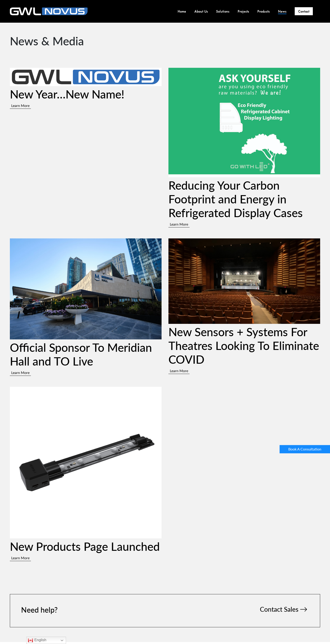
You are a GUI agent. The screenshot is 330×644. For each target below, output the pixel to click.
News (282, 11)
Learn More (20, 105)
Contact (304, 11)
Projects (243, 11)
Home (182, 11)
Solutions (223, 11)
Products (264, 11)
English (37, 640)
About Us (201, 11)
